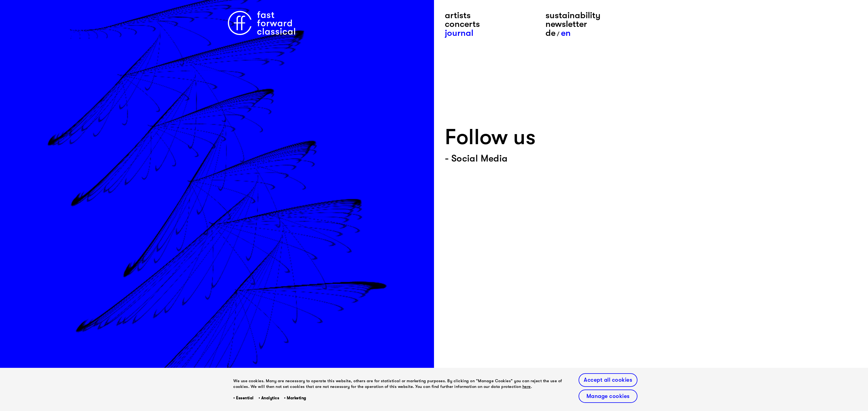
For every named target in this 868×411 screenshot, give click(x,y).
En (566, 33)
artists (458, 15)
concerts (462, 24)
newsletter (566, 24)
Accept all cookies (608, 380)
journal (459, 33)
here (527, 387)
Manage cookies (608, 396)
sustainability (573, 15)
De (551, 33)
